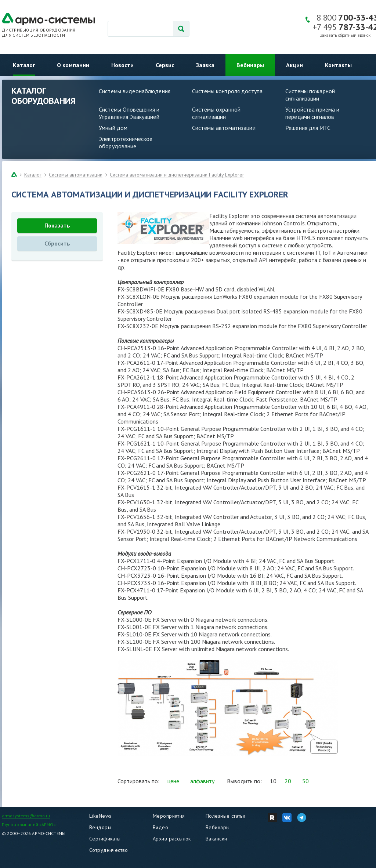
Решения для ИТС (308, 128)
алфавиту (202, 781)
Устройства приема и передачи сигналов (312, 113)
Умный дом (113, 128)
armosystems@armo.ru (26, 816)
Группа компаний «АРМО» (29, 825)
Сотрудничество (109, 850)
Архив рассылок (172, 839)
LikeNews (100, 816)
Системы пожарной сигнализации (310, 95)
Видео (160, 827)
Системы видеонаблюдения (135, 91)
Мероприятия (169, 816)
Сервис (165, 65)
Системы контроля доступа (227, 91)
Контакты (338, 65)
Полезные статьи (225, 816)
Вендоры (100, 827)
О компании (73, 65)
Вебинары (250, 65)
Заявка (205, 65)
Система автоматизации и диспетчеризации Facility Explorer (177, 175)
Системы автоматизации (224, 128)
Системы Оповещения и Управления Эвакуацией (129, 113)
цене (173, 781)
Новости (122, 65)
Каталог (24, 65)
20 (288, 781)
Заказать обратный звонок (345, 35)
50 (305, 781)
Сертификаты (105, 839)
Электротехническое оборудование (126, 142)
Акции (294, 65)
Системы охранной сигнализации (216, 113)
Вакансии (216, 839)
